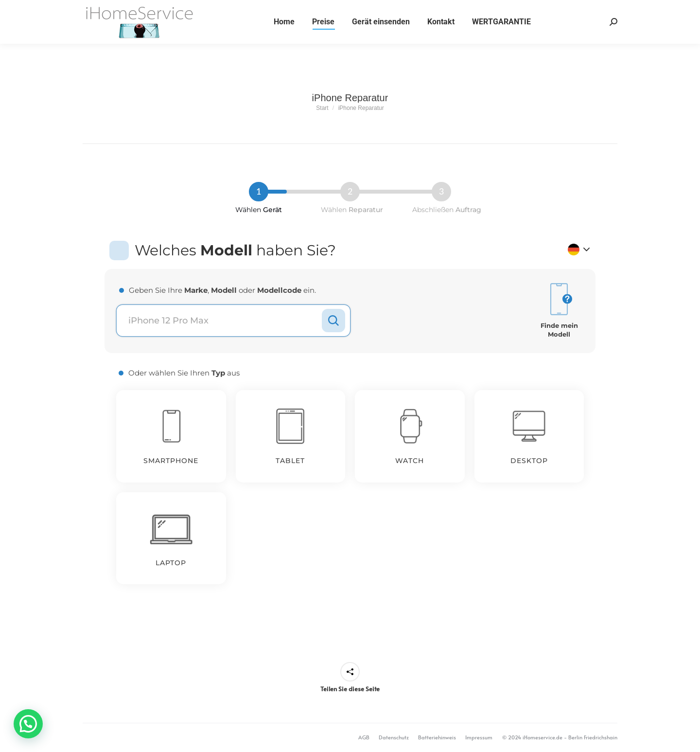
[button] (28, 724)
